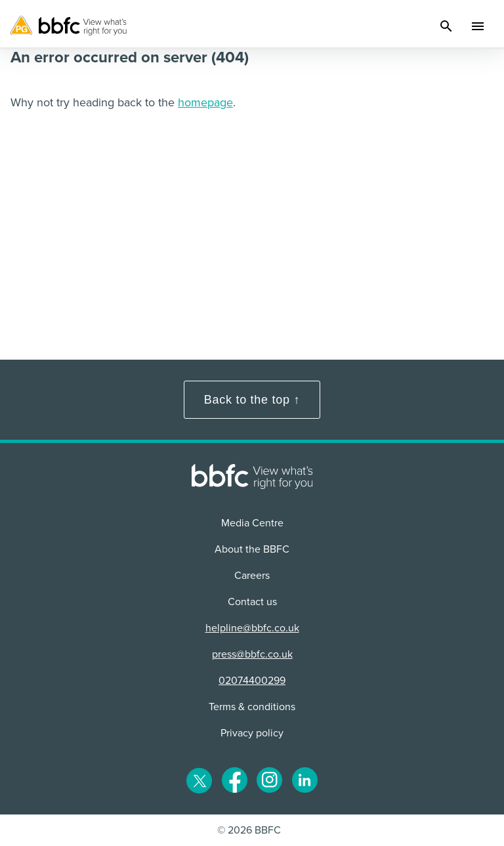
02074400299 (252, 681)
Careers (252, 576)
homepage (205, 102)
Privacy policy (252, 733)
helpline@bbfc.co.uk (252, 628)
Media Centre (252, 523)
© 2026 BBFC (249, 830)
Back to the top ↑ (252, 400)
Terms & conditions (252, 707)
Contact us (252, 602)
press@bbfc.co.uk (252, 654)
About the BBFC (252, 549)
